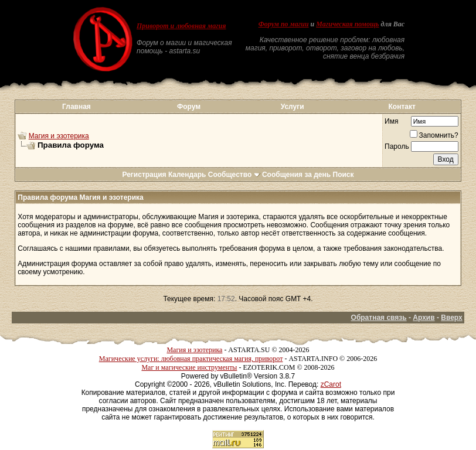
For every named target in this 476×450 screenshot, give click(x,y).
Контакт (402, 107)
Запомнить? (434, 135)
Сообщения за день (296, 175)
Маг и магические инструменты (189, 367)
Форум (189, 107)
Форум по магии (284, 24)
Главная (76, 107)
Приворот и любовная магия (181, 26)
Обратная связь (379, 318)
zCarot (331, 384)
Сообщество (234, 175)
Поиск (344, 175)
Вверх (451, 318)
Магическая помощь (347, 24)
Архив (424, 318)
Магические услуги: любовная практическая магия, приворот (191, 359)
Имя (391, 121)
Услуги (293, 107)
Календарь (187, 175)
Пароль (397, 146)
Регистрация (144, 175)
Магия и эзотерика (59, 136)
